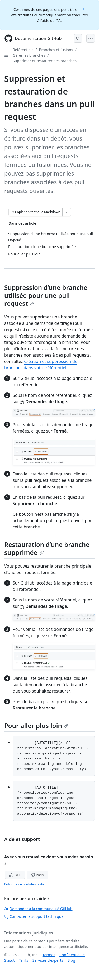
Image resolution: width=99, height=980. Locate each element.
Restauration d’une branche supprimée (47, 548)
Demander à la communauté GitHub (38, 909)
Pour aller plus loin (36, 725)
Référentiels (23, 50)
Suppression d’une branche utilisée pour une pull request (46, 295)
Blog (71, 960)
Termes (49, 955)
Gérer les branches (29, 55)
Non (37, 875)
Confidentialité (72, 955)
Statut (9, 960)
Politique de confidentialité (24, 884)
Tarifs (23, 960)
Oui (15, 875)
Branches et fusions (56, 50)
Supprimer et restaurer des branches (45, 61)
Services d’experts (48, 960)
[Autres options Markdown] (67, 212)
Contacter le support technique (34, 916)
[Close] (84, 9)
